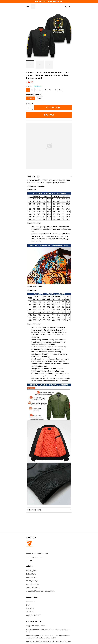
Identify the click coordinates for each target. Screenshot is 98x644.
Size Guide (38, 86)
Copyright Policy (33, 568)
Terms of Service (33, 571)
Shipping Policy (32, 554)
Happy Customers (33, 599)
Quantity (30, 103)
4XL (55, 90)
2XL (45, 90)
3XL (50, 90)
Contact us (31, 585)
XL (40, 90)
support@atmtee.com (35, 541)
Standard (37, 94)
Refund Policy (31, 558)
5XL (60, 90)
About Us (30, 595)
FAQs (28, 589)
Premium (40, 98)
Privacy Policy (32, 564)
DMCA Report (39, 635)
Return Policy (31, 561)
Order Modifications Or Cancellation (40, 575)
